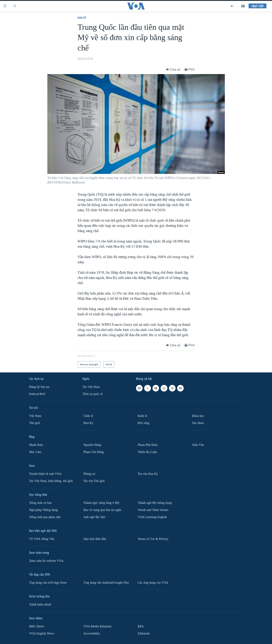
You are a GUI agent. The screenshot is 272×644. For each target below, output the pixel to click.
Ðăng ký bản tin (39, 387)
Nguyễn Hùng (92, 445)
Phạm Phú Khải (148, 445)
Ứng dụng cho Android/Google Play (106, 582)
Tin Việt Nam (91, 387)
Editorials (144, 633)
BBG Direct (37, 626)
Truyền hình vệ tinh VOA (45, 474)
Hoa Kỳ (82, 18)
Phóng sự (89, 474)
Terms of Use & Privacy (153, 539)
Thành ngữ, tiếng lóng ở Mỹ (101, 503)
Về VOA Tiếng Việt (42, 539)
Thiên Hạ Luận (147, 452)
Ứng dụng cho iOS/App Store (48, 582)
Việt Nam (35, 416)
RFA (141, 626)
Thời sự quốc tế (93, 394)
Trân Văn (198, 445)
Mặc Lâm (35, 452)
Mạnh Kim (36, 445)
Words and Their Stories (153, 510)
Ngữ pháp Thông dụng (43, 510)
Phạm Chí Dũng (94, 452)
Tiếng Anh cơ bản (40, 503)
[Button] (173, 70)
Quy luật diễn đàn (95, 539)
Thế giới (35, 423)
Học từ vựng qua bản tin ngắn (102, 510)
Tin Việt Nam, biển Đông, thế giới (51, 481)
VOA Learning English (152, 517)
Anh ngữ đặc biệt (94, 517)
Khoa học (198, 416)
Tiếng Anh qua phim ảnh (45, 517)
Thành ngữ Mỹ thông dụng (155, 503)
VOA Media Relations (97, 626)
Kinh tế (142, 416)
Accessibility (92, 633)
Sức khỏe (198, 423)
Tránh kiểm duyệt (40, 604)
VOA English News (42, 633)
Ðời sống (144, 423)
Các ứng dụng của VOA (153, 582)
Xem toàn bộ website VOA (46, 561)
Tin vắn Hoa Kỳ (148, 474)
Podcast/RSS (37, 394)
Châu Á (88, 416)
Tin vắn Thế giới (94, 481)
